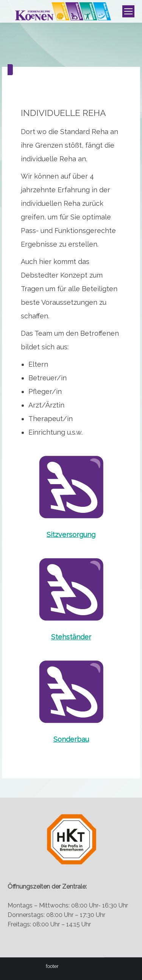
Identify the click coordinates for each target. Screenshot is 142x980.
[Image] (71, 486)
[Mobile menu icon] (128, 11)
